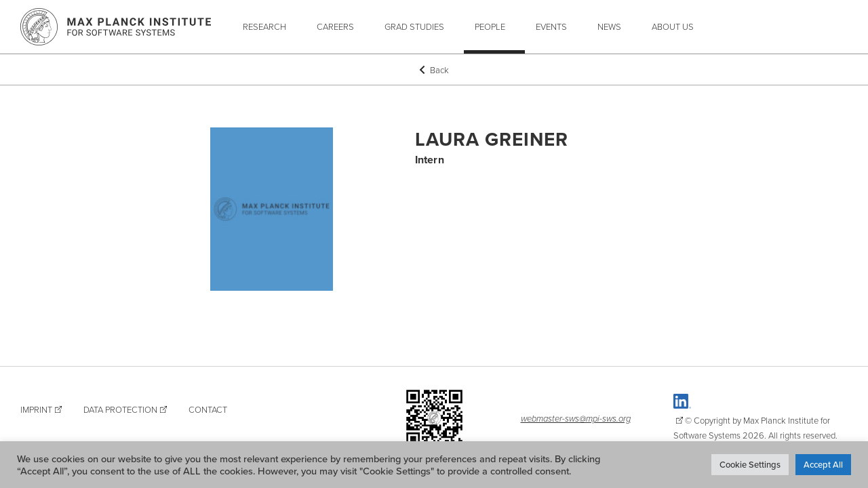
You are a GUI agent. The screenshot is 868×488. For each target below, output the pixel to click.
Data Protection (120, 409)
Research (264, 26)
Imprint (36, 409)
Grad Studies (414, 26)
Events (551, 26)
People (490, 26)
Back (434, 70)
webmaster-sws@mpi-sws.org (576, 418)
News (609, 26)
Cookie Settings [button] (750, 464)
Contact (208, 409)
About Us (673, 26)
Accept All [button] (823, 464)
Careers (335, 26)
